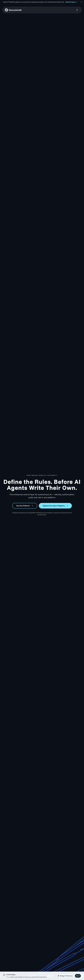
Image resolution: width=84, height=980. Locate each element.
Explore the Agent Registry (55, 506)
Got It (78, 976)
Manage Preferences (65, 976)
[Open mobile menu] (77, 10)
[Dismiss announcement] (81, 2)
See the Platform (25, 506)
